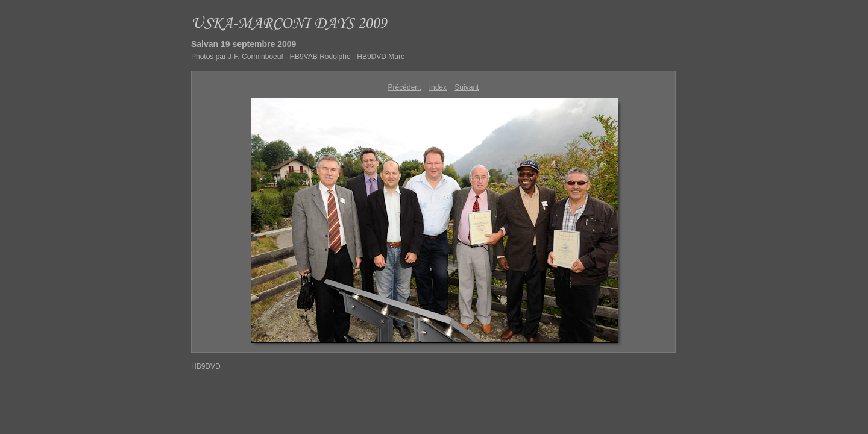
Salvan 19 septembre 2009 (244, 44)
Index (438, 87)
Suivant (467, 87)
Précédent (405, 87)
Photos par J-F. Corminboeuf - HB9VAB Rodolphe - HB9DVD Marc (298, 57)
